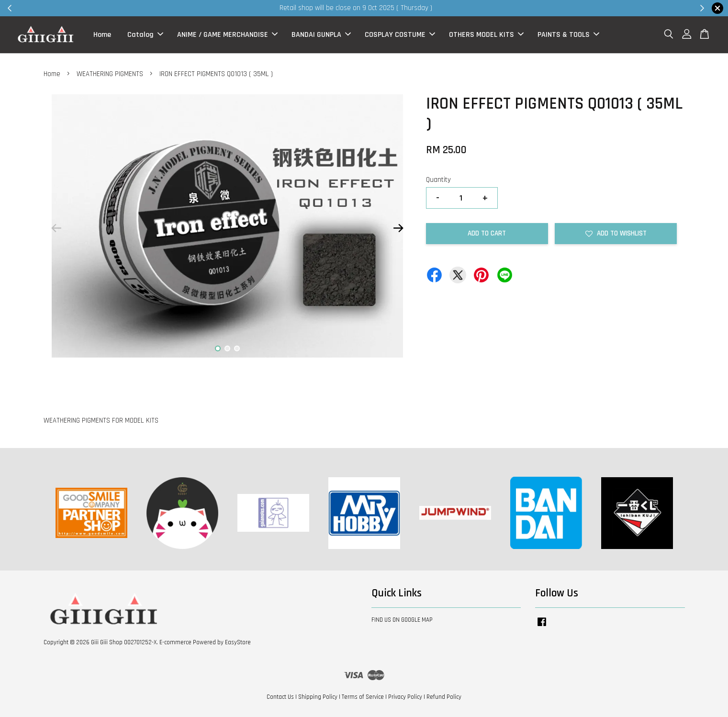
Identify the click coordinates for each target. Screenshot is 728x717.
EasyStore (238, 642)
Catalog (145, 35)
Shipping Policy (318, 697)
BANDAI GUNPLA (321, 35)
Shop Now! (481, 8)
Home (102, 35)
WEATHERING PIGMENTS (110, 74)
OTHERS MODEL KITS (486, 35)
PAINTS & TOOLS (568, 35)
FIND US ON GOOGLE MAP (402, 620)
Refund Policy (444, 697)
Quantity (438, 180)
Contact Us (280, 697)
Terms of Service (363, 697)
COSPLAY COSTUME (400, 35)
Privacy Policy (405, 697)
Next (399, 228)
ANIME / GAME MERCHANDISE (227, 35)
